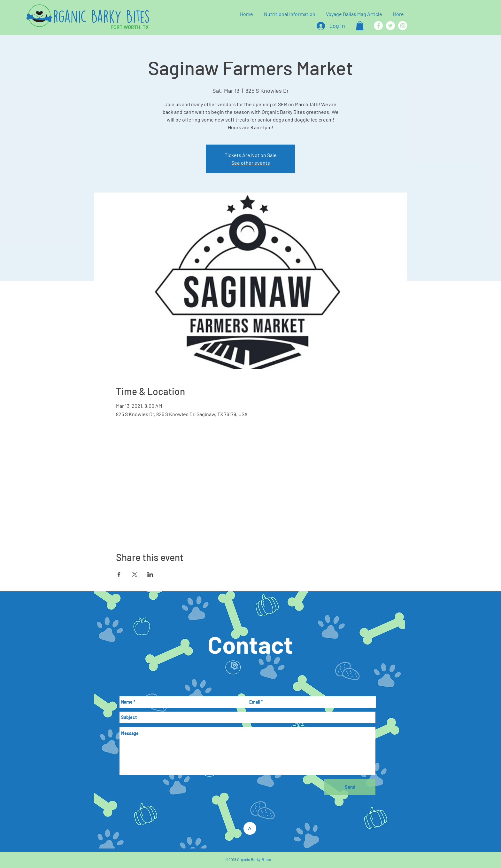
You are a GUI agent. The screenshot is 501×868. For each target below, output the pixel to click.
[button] (360, 26)
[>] (250, 828)
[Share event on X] (135, 574)
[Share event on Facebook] (119, 574)
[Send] (350, 787)
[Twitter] (390, 26)
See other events (251, 163)
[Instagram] (403, 26)
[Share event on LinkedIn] (150, 574)
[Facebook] (378, 26)
